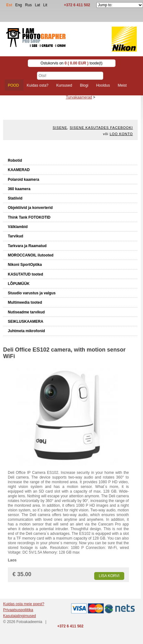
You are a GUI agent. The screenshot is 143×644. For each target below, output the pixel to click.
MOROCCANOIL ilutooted (31, 255)
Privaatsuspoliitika (18, 610)
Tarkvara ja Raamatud (27, 246)
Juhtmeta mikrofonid (26, 331)
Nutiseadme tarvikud (26, 312)
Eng (19, 5)
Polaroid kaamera (23, 180)
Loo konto (121, 134)
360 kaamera (19, 189)
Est (9, 5)
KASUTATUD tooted (26, 274)
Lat (37, 5)
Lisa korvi (109, 576)
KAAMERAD (19, 170)
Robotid (15, 160)
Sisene (60, 128)
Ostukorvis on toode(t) (71, 63)
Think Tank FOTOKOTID (29, 217)
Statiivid (15, 198)
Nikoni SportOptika (25, 265)
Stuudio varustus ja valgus (32, 293)
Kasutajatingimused (20, 616)
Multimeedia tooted (25, 302)
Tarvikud (15, 236)
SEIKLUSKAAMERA (26, 322)
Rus (28, 5)
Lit (45, 5)
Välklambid (18, 227)
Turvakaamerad (79, 97)
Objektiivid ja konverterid (30, 208)
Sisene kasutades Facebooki (101, 128)
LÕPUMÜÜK (19, 284)
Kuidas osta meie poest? (24, 604)
